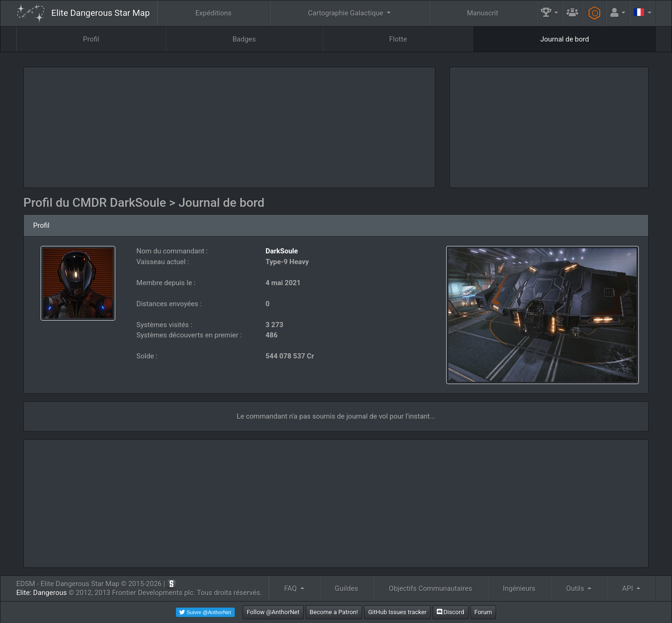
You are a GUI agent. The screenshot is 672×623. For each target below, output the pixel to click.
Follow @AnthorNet (273, 612)
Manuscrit (483, 13)
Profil (91, 39)
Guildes (347, 588)
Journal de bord (565, 39)
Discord (451, 612)
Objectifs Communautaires (430, 588)
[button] (550, 13)
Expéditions (214, 13)
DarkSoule (282, 251)
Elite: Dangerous (42, 593)
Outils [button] (576, 588)
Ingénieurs (519, 588)
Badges (244, 39)
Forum (483, 612)
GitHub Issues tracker (397, 612)
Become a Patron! (334, 612)
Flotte (398, 39)
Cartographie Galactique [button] (346, 13)
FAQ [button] (291, 588)
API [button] (628, 588)
